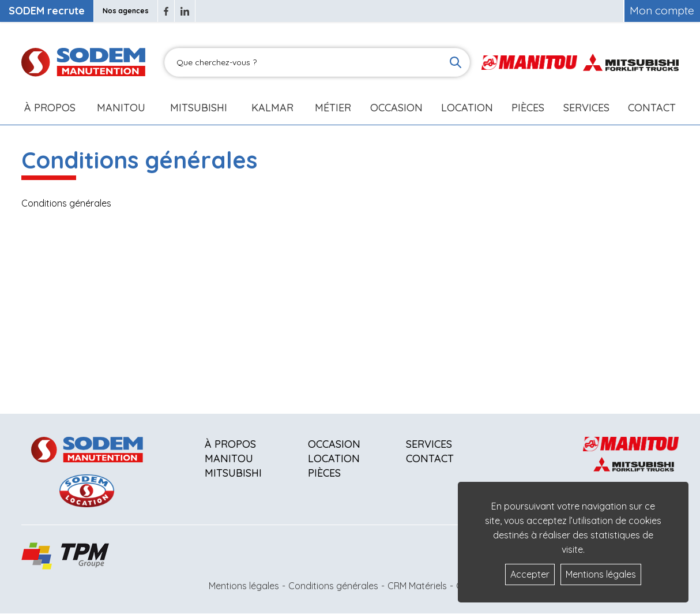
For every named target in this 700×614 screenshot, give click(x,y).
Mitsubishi (199, 108)
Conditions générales (333, 586)
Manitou (121, 108)
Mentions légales (244, 586)
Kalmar (272, 108)
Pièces (324, 473)
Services (429, 444)
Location (467, 108)
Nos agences (126, 11)
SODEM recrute (47, 11)
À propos (230, 444)
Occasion (396, 108)
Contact (652, 108)
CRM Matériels (417, 586)
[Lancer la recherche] (456, 62)
